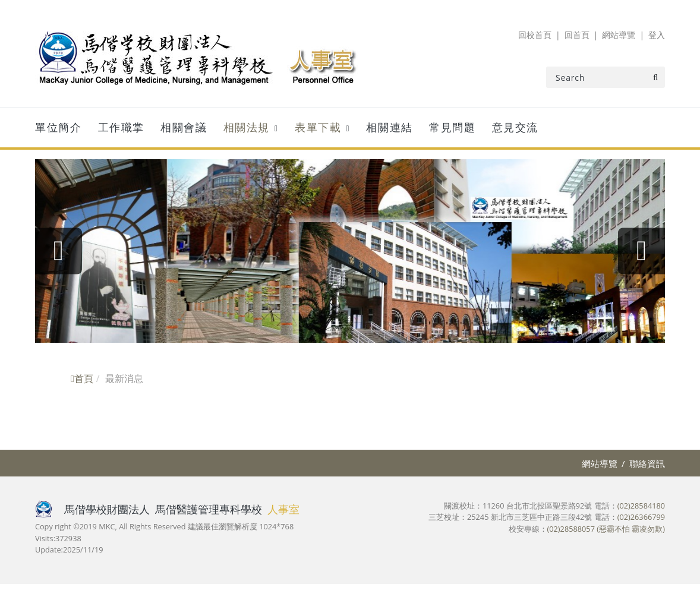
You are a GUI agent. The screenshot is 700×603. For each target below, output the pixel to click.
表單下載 (318, 127)
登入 (657, 35)
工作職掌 (121, 127)
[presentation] (59, 251)
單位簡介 (58, 127)
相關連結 (389, 127)
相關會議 (184, 127)
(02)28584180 (641, 506)
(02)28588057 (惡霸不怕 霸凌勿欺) (606, 529)
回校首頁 (535, 35)
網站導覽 (619, 35)
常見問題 (452, 127)
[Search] (606, 77)
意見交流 (515, 127)
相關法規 (247, 127)
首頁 (82, 378)
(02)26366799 (641, 517)
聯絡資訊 (647, 463)
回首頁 (577, 35)
